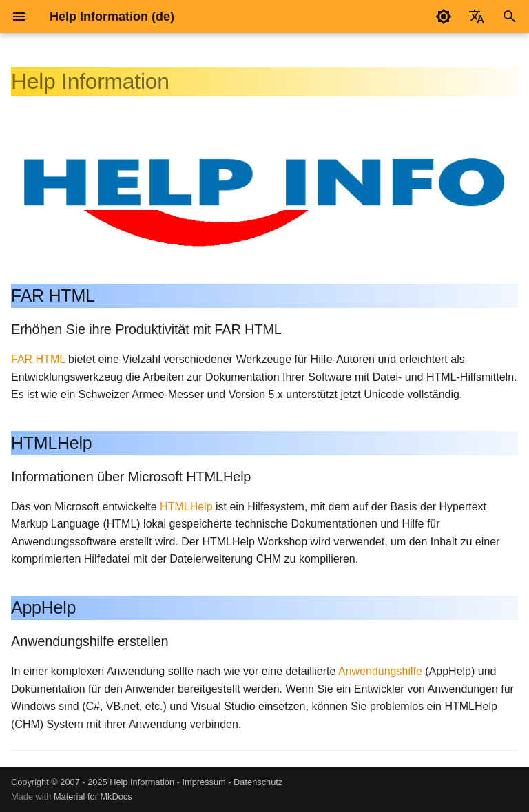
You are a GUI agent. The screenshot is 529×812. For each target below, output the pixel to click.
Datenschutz (258, 782)
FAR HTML (38, 359)
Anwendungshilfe (380, 671)
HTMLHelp (186, 507)
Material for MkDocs (93, 797)
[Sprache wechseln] (477, 17)
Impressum (204, 782)
